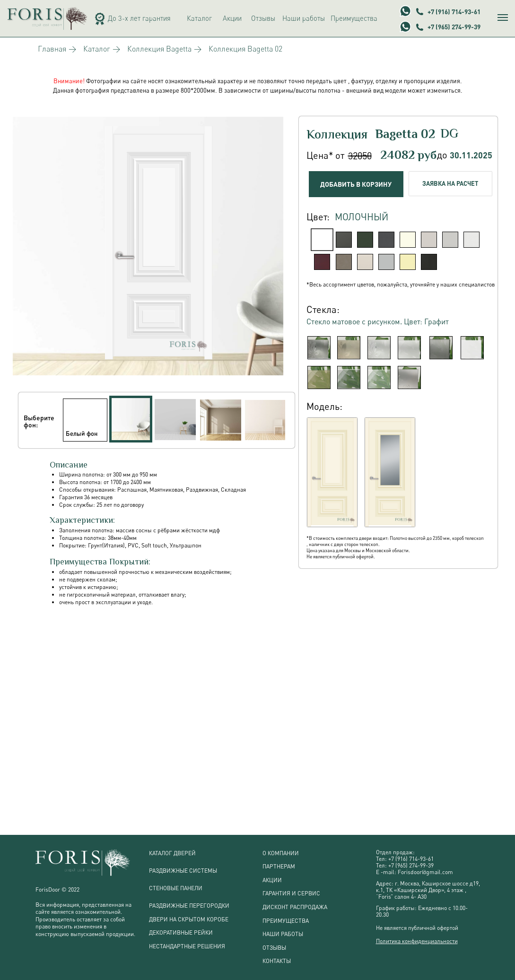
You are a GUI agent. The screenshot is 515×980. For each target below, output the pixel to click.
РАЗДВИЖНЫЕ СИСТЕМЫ (183, 871)
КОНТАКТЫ (277, 961)
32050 (360, 156)
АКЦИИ (272, 880)
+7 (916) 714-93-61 (454, 12)
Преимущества (354, 18)
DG (449, 135)
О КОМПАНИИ (281, 853)
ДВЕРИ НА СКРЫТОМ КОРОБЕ (189, 919)
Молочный (362, 217)
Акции (232, 18)
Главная (52, 49)
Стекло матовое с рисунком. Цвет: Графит (378, 321)
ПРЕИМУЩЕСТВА (286, 921)
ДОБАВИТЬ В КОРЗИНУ (356, 184)
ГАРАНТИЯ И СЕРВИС (291, 893)
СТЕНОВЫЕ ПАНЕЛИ (176, 888)
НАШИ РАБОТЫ (283, 934)
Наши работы (304, 18)
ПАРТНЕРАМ (279, 866)
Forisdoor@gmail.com (425, 872)
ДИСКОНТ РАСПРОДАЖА (295, 907)
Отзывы (263, 18)
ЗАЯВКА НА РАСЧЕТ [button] (450, 183)
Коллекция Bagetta (159, 49)
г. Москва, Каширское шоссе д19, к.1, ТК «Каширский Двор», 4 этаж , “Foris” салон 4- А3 (428, 890)
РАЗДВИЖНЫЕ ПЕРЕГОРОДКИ (189, 906)
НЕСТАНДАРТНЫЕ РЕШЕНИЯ (187, 946)
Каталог (199, 18)
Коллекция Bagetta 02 (245, 49)
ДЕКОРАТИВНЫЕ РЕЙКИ (181, 932)
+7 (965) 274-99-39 (454, 27)
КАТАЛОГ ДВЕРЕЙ (172, 853)
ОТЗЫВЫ (274, 948)
